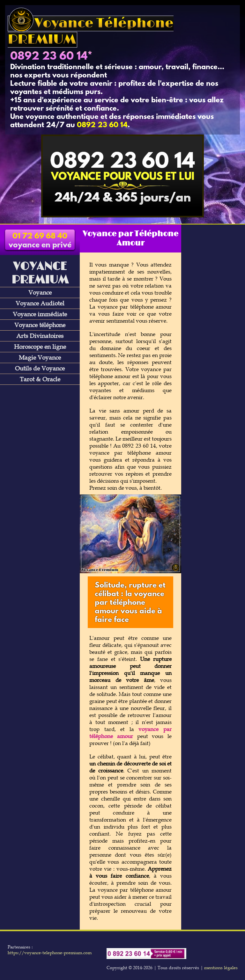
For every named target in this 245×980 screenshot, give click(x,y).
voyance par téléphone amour (130, 733)
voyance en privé (40, 241)
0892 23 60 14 (49, 57)
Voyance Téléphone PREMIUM (91, 32)
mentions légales (221, 968)
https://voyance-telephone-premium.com (50, 953)
